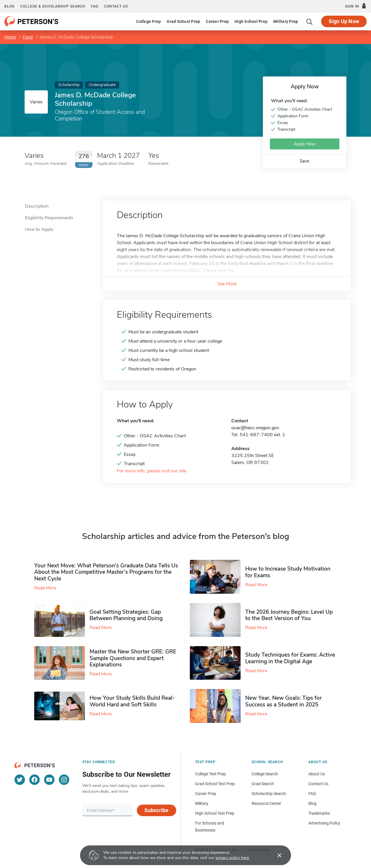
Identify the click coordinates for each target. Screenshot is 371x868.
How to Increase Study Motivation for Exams (288, 572)
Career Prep (217, 21)
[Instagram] (64, 780)
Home (10, 37)
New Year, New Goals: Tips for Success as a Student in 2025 (283, 701)
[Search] (310, 21)
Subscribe (156, 810)
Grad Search (263, 784)
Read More (45, 588)
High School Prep (251, 21)
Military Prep (286, 21)
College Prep (149, 21)
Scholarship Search (269, 794)
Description (37, 206)
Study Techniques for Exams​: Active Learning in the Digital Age (290, 658)
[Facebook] (34, 780)
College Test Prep (210, 774)
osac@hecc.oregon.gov (255, 428)
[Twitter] (20, 780)
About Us (317, 774)
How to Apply (39, 229)
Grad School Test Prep (215, 784)
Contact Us (318, 784)
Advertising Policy (324, 823)
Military (202, 803)
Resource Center (266, 803)
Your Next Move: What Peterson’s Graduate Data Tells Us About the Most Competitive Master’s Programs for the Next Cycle (106, 572)
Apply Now (305, 144)
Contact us (116, 6)
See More (227, 284)
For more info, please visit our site (151, 471)
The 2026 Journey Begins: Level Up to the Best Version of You (289, 615)
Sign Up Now (344, 21)
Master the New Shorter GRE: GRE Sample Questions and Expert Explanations (133, 658)
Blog (9, 6)
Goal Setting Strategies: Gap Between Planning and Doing (126, 615)
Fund (28, 37)
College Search (265, 774)
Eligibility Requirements (49, 218)
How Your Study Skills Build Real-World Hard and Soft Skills (132, 701)
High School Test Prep (215, 813)
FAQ (95, 6)
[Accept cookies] (275, 855)
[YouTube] (49, 780)
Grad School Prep (183, 21)
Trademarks (319, 813)
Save (304, 161)
